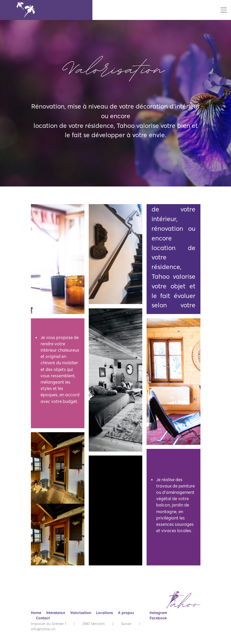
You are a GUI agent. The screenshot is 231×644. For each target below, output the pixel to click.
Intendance (56, 613)
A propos (126, 613)
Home (36, 613)
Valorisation (81, 613)
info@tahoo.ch (43, 629)
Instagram (158, 613)
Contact (43, 618)
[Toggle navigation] (224, 10)
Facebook (158, 618)
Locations (105, 613)
